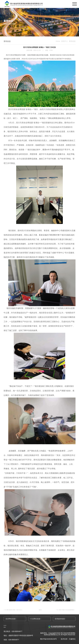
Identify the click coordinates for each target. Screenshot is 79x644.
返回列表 (40, 610)
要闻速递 (72, 41)
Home (58, 41)
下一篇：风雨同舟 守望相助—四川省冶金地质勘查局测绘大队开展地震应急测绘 (66, 610)
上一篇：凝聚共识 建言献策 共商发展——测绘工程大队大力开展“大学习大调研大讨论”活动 (18, 610)
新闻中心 (65, 41)
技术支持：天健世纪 (68, 639)
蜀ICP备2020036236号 (48, 639)
